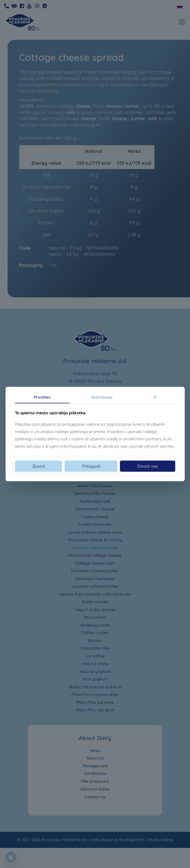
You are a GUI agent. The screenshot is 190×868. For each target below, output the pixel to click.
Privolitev (42, 397)
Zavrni (38, 466)
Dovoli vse (147, 466)
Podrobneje (102, 397)
